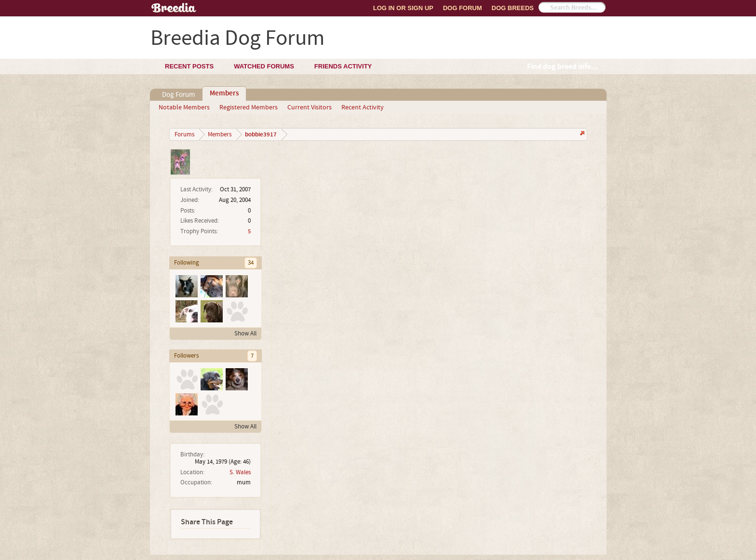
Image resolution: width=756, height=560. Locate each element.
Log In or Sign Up (403, 8)
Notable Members (184, 107)
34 (251, 263)
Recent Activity (363, 107)
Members (224, 93)
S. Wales (240, 472)
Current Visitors (310, 107)
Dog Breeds (513, 8)
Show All (245, 333)
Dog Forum (463, 8)
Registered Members (249, 107)
